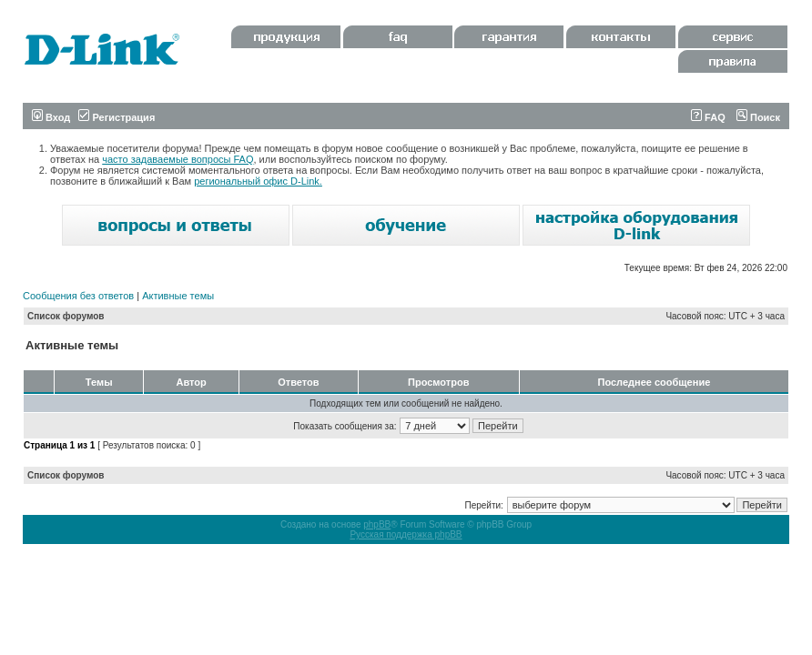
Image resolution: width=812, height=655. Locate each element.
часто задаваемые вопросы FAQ (178, 159)
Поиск (758, 117)
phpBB (377, 524)
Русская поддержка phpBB (406, 534)
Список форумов (66, 316)
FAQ (708, 117)
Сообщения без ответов (78, 296)
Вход (51, 117)
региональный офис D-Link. (258, 181)
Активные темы (178, 296)
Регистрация (117, 117)
